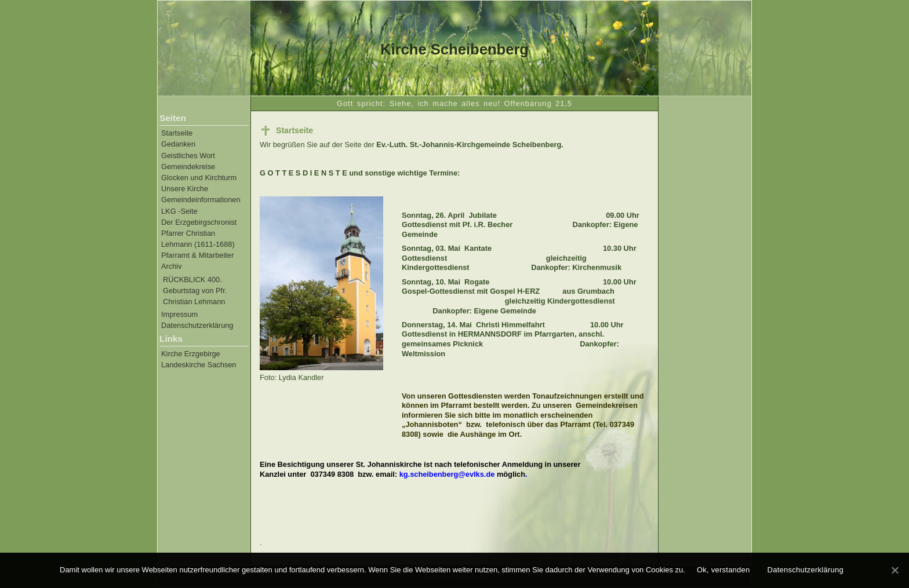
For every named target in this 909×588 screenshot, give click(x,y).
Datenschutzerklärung (197, 325)
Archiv (172, 266)
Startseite (177, 133)
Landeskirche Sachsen (199, 365)
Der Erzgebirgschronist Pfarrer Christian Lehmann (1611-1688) (199, 233)
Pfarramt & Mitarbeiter (197, 255)
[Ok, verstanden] (895, 570)
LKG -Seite (179, 211)
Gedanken (178, 144)
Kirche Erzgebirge (191, 354)
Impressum (179, 314)
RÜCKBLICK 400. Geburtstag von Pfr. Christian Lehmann (195, 291)
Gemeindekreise (188, 167)
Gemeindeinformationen (201, 200)
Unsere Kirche (185, 189)
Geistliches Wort (188, 156)
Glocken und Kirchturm (199, 178)
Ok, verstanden (723, 570)
